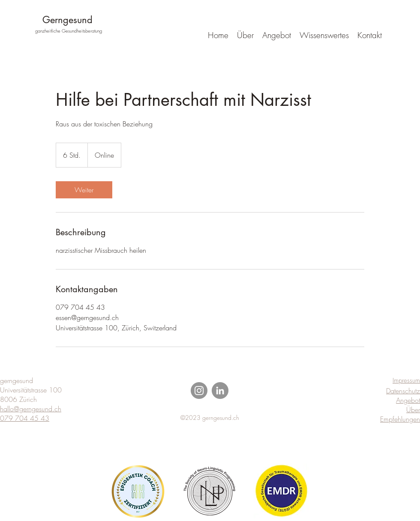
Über (413, 410)
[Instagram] (199, 391)
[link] (84, 190)
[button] (324, 35)
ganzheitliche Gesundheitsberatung (69, 31)
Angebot (408, 400)
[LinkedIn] (220, 391)
